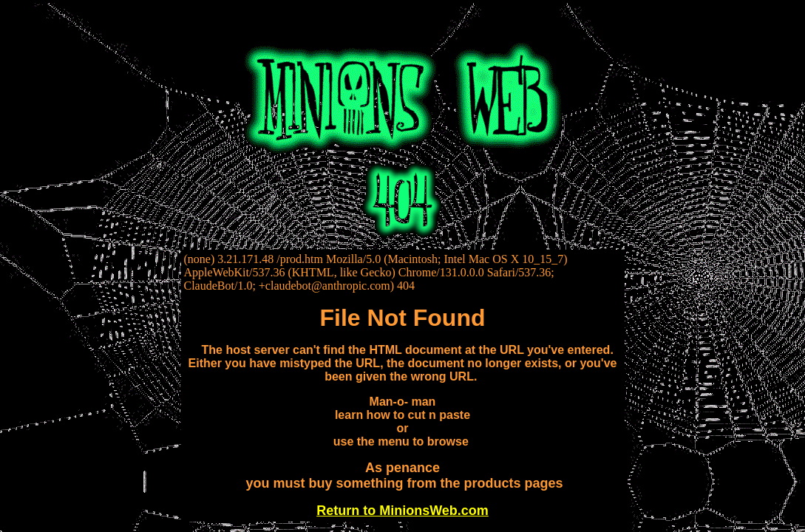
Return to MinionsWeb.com (402, 511)
